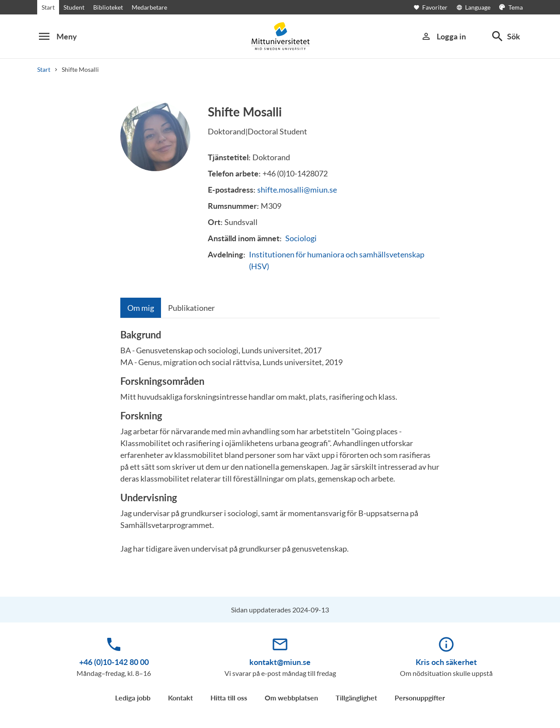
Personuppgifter (420, 698)
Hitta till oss (229, 698)
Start (48, 7)
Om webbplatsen (291, 698)
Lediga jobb (133, 698)
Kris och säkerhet (446, 662)
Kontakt (180, 698)
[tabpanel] (280, 445)
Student (74, 7)
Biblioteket (108, 7)
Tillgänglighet (356, 698)
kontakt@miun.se (280, 662)
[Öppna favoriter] (435, 7)
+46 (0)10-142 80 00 (114, 662)
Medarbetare (149, 7)
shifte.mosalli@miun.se (297, 190)
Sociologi (301, 238)
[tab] (141, 308)
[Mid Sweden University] (280, 36)
